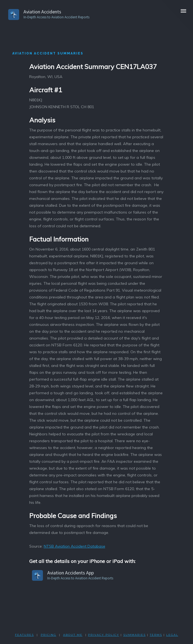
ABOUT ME (73, 635)
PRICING (49, 635)
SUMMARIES (134, 635)
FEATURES (24, 635)
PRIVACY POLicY (104, 635)
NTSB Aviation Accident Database (74, 546)
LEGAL (172, 635)
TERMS (156, 635)
